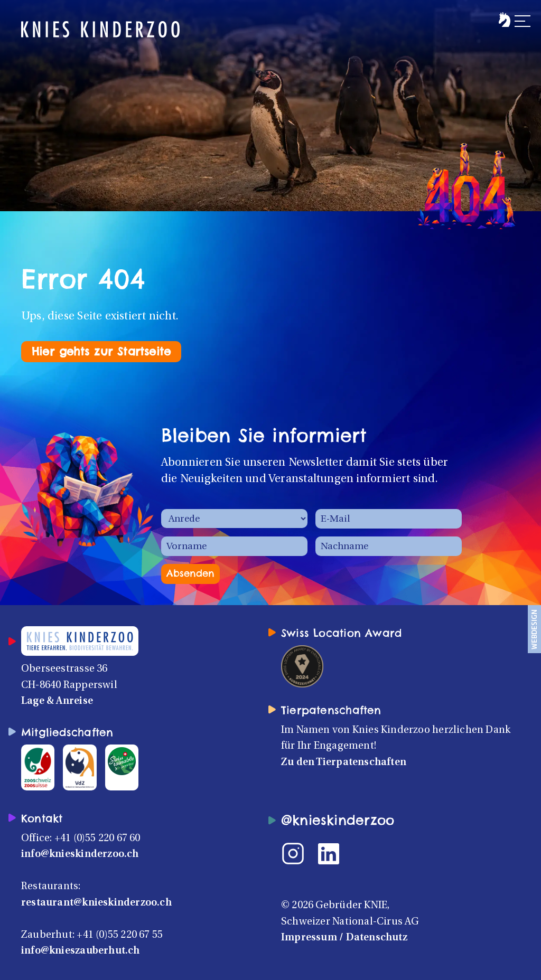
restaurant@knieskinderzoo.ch (96, 903)
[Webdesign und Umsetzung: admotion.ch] (534, 629)
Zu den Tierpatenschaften (344, 762)
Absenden (190, 573)
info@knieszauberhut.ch (81, 951)
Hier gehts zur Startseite (101, 351)
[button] (513, 15)
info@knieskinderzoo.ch (80, 854)
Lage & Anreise (57, 701)
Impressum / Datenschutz (344, 938)
